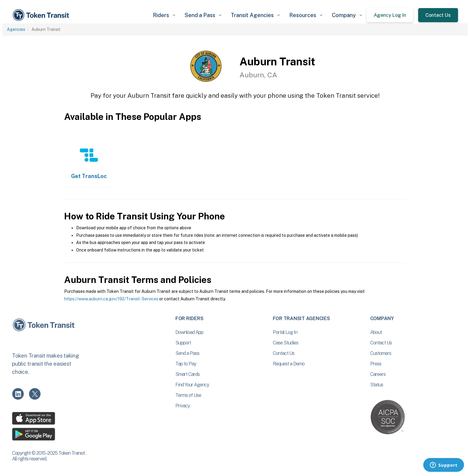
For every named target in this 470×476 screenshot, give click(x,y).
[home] (42, 15)
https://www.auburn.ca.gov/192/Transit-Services (111, 299)
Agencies (16, 29)
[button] (164, 15)
